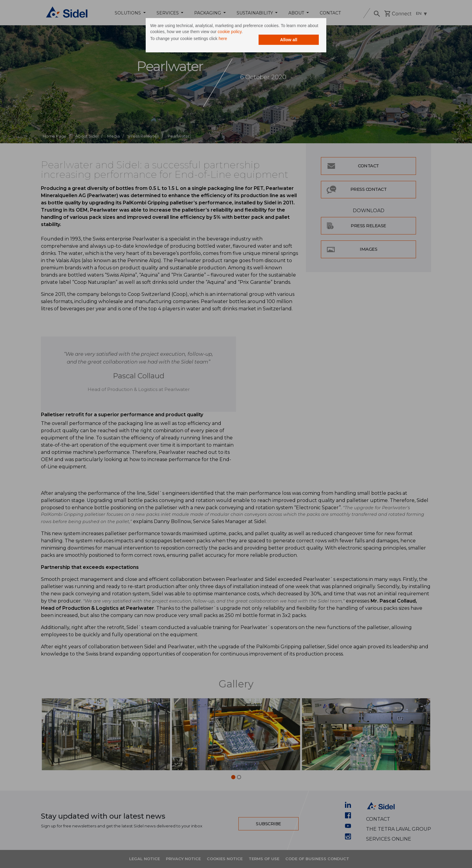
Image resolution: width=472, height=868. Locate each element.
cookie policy (230, 32)
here (223, 39)
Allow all (289, 40)
